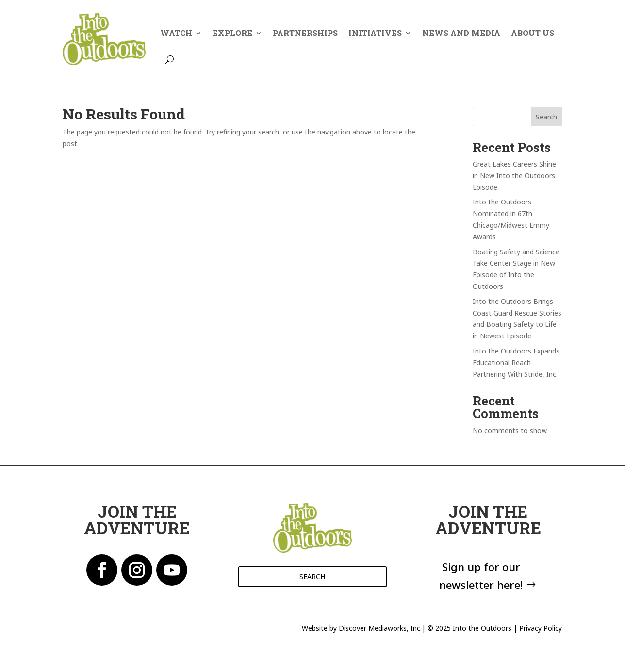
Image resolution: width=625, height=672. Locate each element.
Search (546, 117)
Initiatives (375, 33)
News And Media (461, 33)
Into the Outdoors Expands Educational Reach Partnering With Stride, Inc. (516, 362)
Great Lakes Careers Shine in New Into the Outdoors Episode (514, 176)
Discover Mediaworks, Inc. (380, 628)
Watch (176, 33)
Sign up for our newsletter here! (481, 576)
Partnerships (305, 33)
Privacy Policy (541, 628)
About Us (533, 33)
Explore (232, 33)
